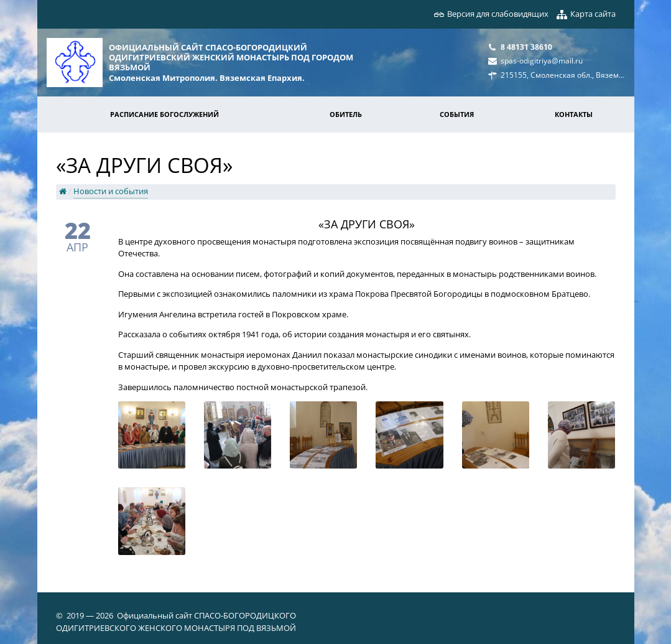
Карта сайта (593, 14)
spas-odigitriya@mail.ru (542, 60)
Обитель (346, 114)
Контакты (574, 114)
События (457, 114)
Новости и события (111, 191)
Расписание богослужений (164, 114)
